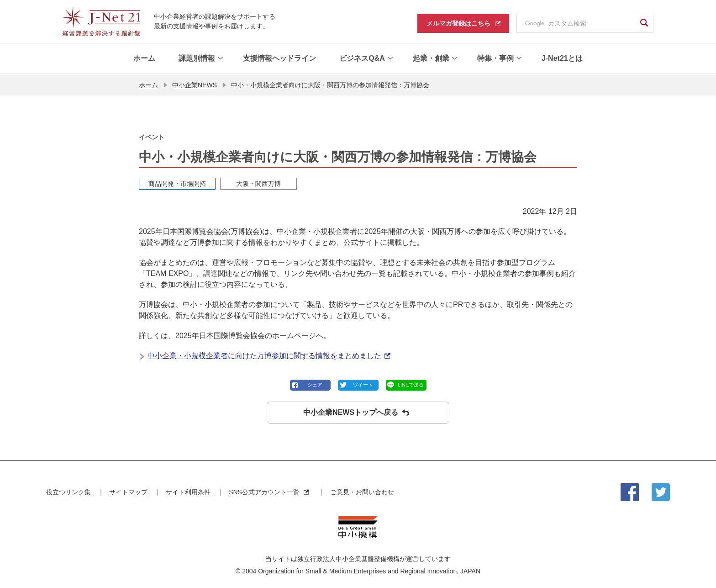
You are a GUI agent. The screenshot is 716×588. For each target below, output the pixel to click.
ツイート (363, 384)
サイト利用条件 (189, 492)
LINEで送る (411, 384)
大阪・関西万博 (258, 183)
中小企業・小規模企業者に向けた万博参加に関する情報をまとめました (265, 355)
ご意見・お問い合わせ (362, 492)
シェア (315, 384)
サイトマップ (129, 492)
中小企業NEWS (195, 85)
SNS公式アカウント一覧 (269, 492)
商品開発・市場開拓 (177, 183)
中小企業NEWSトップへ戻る (356, 412)
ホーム (148, 85)
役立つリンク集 (69, 492)
